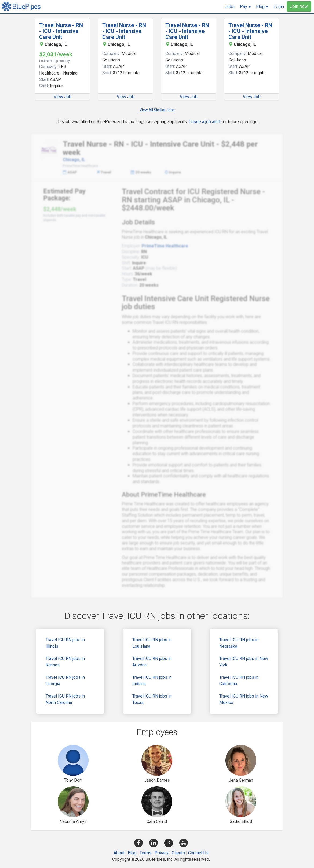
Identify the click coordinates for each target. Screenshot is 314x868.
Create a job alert (205, 122)
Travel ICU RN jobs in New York (244, 662)
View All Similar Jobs (157, 110)
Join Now (299, 6)
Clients (178, 853)
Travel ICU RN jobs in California (239, 680)
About (119, 853)
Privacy (162, 853)
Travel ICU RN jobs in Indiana (152, 680)
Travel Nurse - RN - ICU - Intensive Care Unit (61, 31)
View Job (63, 97)
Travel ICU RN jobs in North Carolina (65, 699)
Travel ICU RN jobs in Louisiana (152, 643)
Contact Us (198, 853)
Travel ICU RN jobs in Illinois (65, 643)
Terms (145, 853)
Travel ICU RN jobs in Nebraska (239, 643)
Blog (132, 853)
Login (279, 7)
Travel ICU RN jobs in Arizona (152, 662)
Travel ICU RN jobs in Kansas (65, 662)
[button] (245, 7)
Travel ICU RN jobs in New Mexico (244, 699)
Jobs (230, 7)
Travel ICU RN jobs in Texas (152, 699)
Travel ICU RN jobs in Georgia (65, 680)
